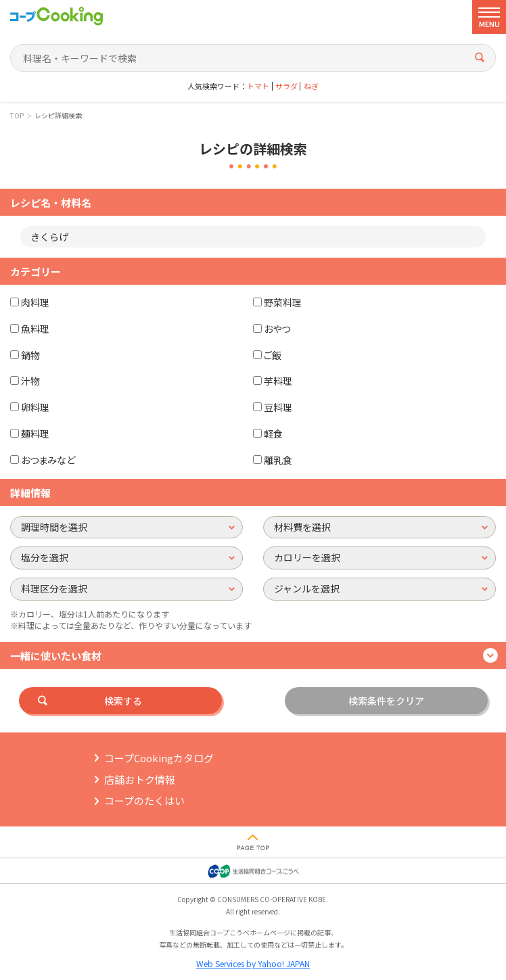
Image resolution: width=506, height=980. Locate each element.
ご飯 (273, 355)
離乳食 (278, 460)
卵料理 (35, 407)
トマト (258, 86)
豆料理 (278, 407)
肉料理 (35, 302)
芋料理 (278, 381)
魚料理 (35, 329)
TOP (17, 116)
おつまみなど (48, 460)
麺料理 (35, 434)
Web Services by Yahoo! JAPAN (253, 963)
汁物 (30, 381)
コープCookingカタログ (159, 758)
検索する (123, 701)
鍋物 (30, 355)
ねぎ (311, 86)
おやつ (277, 329)
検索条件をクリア (386, 701)
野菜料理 (283, 302)
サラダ (286, 86)
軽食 (273, 434)
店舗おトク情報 (140, 779)
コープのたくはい (144, 800)
